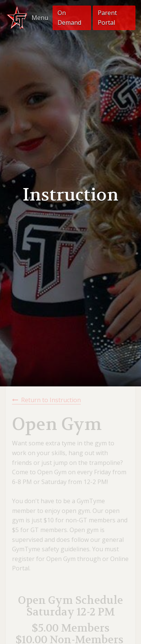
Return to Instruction (51, 400)
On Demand (69, 18)
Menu (40, 18)
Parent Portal (107, 18)
